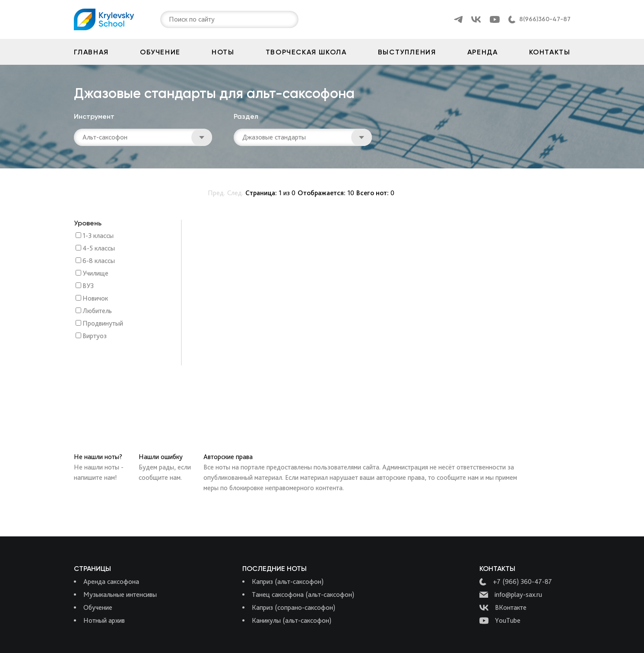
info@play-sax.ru (511, 595)
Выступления (407, 52)
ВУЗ (88, 286)
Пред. (216, 193)
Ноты (223, 52)
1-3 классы (98, 236)
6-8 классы (99, 261)
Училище (95, 274)
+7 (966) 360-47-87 (516, 582)
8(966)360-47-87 (545, 19)
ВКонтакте (503, 608)
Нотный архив (104, 620)
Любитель (97, 311)
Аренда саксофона (111, 582)
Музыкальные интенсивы (120, 594)
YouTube (500, 621)
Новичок (95, 299)
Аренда (483, 52)
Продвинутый (103, 324)
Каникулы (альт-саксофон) (292, 620)
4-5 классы (99, 249)
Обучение (160, 52)
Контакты (550, 52)
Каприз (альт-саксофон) (288, 582)
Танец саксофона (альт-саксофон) (303, 594)
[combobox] (170, 19)
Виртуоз (95, 336)
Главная (91, 52)
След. (235, 193)
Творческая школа (306, 52)
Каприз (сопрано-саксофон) (293, 607)
